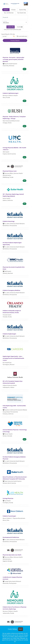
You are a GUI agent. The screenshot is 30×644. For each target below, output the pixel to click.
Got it (20, 629)
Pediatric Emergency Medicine (11, 290)
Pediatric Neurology (9, 221)
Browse (13, 10)
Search (6, 10)
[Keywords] (15, 17)
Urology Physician (8, 498)
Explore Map (23, 10)
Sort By (4, 36)
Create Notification (22, 36)
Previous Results (15, 40)
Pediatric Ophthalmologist (11, 93)
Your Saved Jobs (22, 13)
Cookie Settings (12, 629)
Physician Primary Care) (10, 171)
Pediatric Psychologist (9, 516)
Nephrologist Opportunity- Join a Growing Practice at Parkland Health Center (13, 358)
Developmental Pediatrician (11, 537)
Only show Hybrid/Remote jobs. (13, 29)
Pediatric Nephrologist (9, 334)
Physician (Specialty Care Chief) (12, 555)
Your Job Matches (9, 13)
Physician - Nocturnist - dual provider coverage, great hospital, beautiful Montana (13, 59)
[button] (20, 27)
